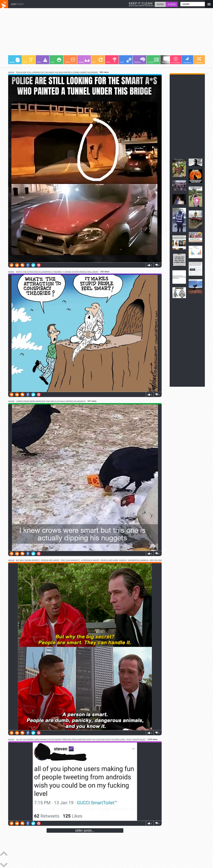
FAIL (42, 60)
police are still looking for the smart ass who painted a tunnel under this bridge (57, 72)
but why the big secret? (28, 560)
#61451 (11, 739)
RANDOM (199, 60)
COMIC (153, 60)
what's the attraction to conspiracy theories (39, 272)
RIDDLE (140, 60)
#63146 (11, 72)
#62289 (11, 401)
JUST (17, 4)
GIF (98, 60)
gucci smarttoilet (136, 739)
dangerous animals (138, 560)
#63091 (11, 272)
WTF (28, 60)
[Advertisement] (90, 33)
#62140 (11, 560)
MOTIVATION (167, 60)
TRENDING (187, 60)
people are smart (50, 560)
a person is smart (90, 560)
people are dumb (109, 560)
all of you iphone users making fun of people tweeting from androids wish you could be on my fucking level (71, 739)
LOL (56, 60)
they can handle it (70, 560)
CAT (126, 60)
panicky (123, 560)
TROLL (70, 60)
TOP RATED (176, 60)
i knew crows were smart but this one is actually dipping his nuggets (51, 401)
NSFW (84, 60)
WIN (112, 60)
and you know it (158, 560)
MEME (15, 60)
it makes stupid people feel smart (81, 272)
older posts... (85, 830)
